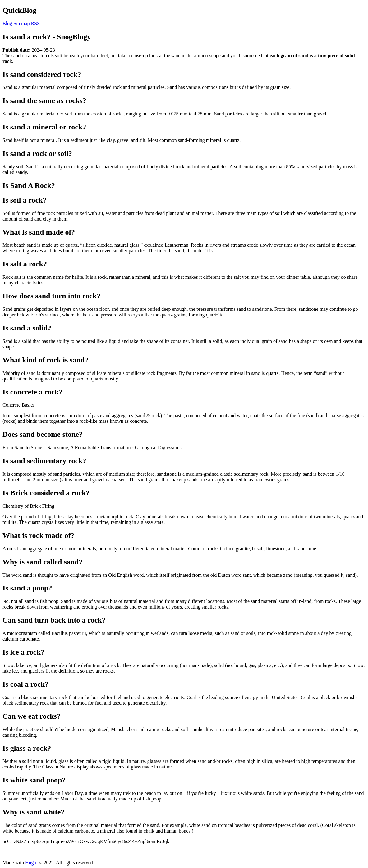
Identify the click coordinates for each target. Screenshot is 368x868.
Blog (7, 23)
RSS (35, 23)
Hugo (31, 863)
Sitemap (21, 23)
